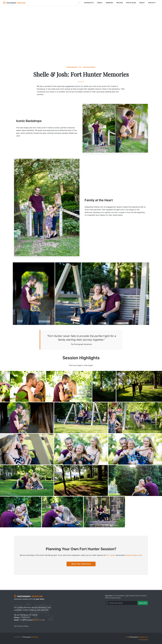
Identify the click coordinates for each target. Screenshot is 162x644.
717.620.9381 (22, 617)
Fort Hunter (110, 555)
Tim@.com (29, 620)
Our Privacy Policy (21, 626)
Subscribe (143, 603)
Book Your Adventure (81, 564)
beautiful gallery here (134, 555)
